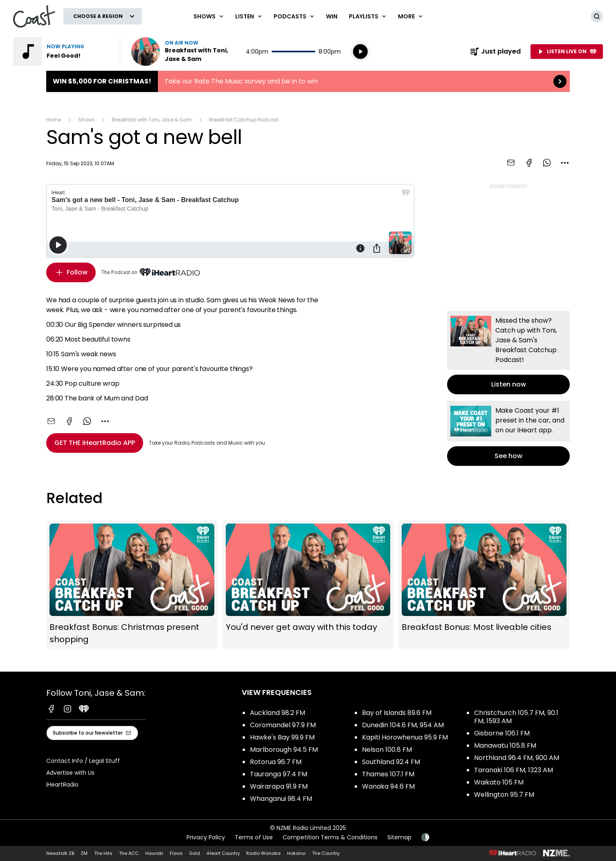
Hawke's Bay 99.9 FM (282, 737)
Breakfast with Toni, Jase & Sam (152, 120)
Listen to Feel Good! (62, 52)
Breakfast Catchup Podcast (244, 120)
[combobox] (565, 163)
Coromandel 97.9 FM (283, 725)
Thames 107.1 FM (388, 774)
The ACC (129, 853)
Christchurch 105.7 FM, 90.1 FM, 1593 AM (516, 717)
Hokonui (296, 853)
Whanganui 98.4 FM (281, 799)
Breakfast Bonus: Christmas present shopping (132, 584)
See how (508, 433)
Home (54, 120)
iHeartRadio (62, 785)
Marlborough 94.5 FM (284, 750)
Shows (87, 120)
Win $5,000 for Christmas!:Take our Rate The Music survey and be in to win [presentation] (308, 81)
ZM (84, 853)
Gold (194, 853)
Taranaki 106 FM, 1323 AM (514, 770)
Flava (176, 853)
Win (332, 16)
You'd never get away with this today (308, 584)
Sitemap (399, 837)
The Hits (103, 853)
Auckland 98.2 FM (278, 713)
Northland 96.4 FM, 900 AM (517, 758)
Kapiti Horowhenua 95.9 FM (405, 737)
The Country (326, 853)
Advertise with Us (70, 773)
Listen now (184, 52)
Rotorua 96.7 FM (276, 762)
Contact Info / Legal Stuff (83, 761)
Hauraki (154, 853)
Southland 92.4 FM (391, 762)
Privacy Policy (206, 837)
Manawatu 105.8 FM (505, 745)
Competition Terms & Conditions (330, 837)
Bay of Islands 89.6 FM (397, 713)
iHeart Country (223, 853)
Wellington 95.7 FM (504, 795)
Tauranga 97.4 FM (279, 774)
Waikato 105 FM (499, 782)
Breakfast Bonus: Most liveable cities (484, 584)
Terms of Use (254, 837)
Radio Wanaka (263, 853)
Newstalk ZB (60, 853)
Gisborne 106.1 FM (502, 733)
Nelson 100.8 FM (387, 750)
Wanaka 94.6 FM (388, 786)
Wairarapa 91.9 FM (279, 786)
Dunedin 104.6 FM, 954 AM (403, 725)
